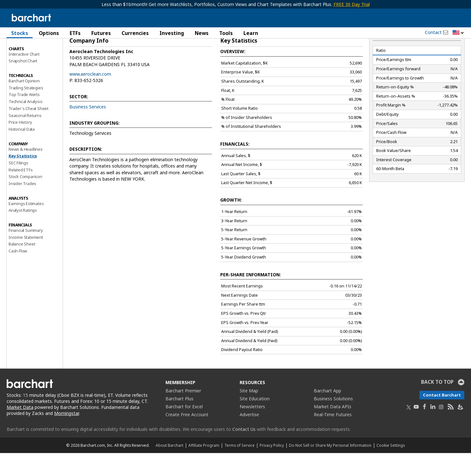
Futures (101, 33)
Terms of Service (239, 468)
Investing (172, 33)
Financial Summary (26, 253)
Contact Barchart (442, 418)
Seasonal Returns (25, 138)
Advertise (249, 437)
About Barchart (169, 468)
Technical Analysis (25, 124)
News (202, 33)
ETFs (75, 33)
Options (49, 33)
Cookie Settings (391, 468)
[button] (458, 33)
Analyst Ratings (23, 233)
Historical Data (22, 152)
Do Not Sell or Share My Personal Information (330, 468)
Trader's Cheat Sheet (28, 131)
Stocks (20, 33)
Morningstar (67, 436)
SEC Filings (18, 186)
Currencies (135, 33)
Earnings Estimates (26, 226)
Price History (20, 145)
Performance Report (28, 57)
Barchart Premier (183, 414)
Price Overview (23, 50)
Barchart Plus (179, 421)
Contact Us (244, 452)
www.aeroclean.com (90, 97)
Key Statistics (23, 179)
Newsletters (252, 429)
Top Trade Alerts (24, 117)
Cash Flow (18, 274)
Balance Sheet (22, 267)
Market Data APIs (333, 429)
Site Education (255, 421)
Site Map (249, 414)
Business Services (88, 130)
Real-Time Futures (333, 437)
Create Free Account (187, 437)
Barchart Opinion (24, 104)
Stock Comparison (25, 199)
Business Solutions (333, 421)
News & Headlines (26, 172)
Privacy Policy (272, 468)
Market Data (20, 430)
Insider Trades (22, 206)
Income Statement (26, 260)
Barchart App (327, 414)
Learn (251, 33)
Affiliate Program (204, 468)
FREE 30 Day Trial (352, 4)
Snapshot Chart (23, 84)
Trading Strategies (26, 110)
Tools (226, 33)
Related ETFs (21, 192)
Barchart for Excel (184, 429)
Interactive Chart (24, 77)
